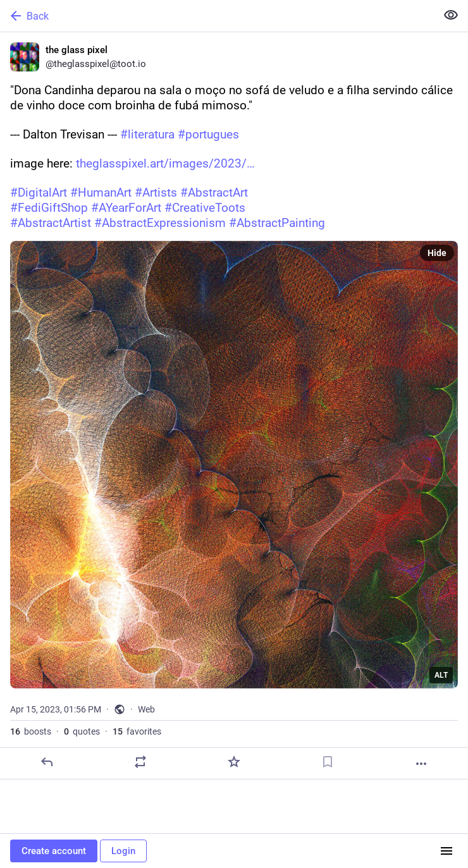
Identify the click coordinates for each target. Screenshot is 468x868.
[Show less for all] (451, 15)
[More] (421, 764)
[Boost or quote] (140, 762)
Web (146, 709)
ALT (441, 675)
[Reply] (47, 762)
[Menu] (446, 851)
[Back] (217, 16)
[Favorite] (234, 762)
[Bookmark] (328, 762)
